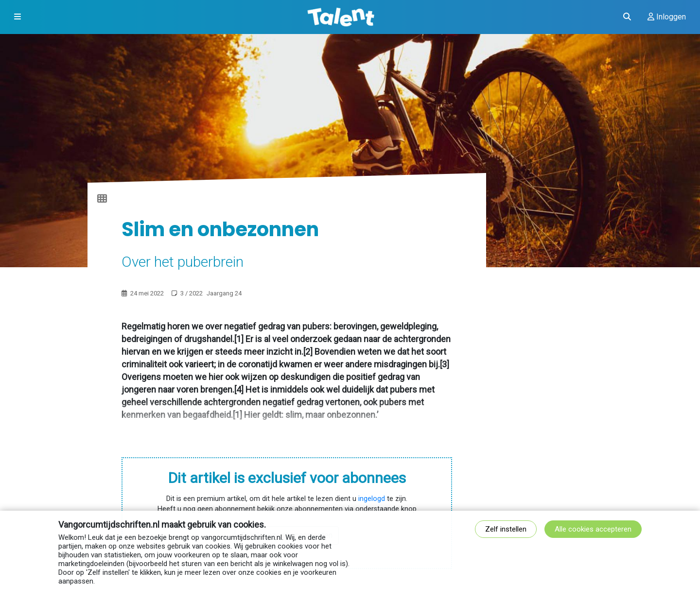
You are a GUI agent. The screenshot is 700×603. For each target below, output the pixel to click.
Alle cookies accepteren (593, 529)
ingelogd (372, 499)
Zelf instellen (506, 529)
